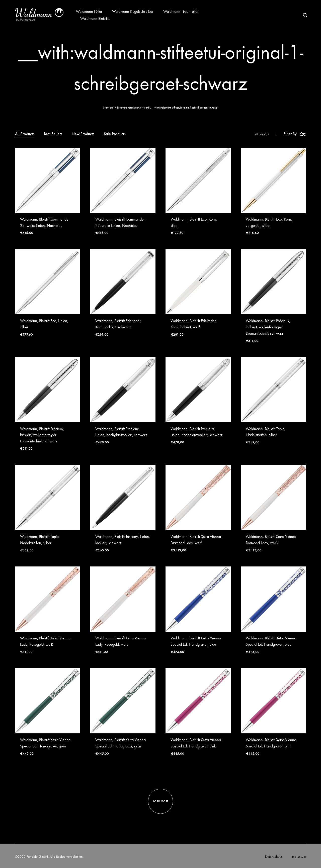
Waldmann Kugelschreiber (133, 11)
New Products (83, 134)
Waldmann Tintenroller (181, 11)
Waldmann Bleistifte (95, 18)
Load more (161, 801)
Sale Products (115, 134)
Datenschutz (273, 857)
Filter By (295, 134)
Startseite (108, 108)
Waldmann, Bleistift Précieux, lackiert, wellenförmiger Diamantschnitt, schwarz (268, 327)
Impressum (299, 857)
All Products (25, 134)
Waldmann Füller (89, 11)
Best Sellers (53, 134)
